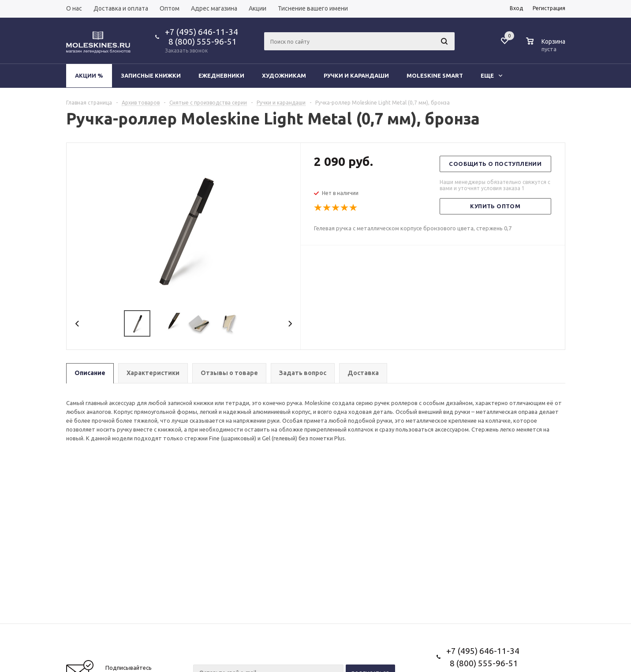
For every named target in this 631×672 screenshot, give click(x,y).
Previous (77, 324)
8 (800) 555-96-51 (201, 41)
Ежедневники (221, 75)
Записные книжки (151, 75)
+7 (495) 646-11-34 (202, 32)
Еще (491, 75)
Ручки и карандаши (356, 75)
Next (290, 324)
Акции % (89, 75)
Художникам (284, 75)
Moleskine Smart (435, 75)
